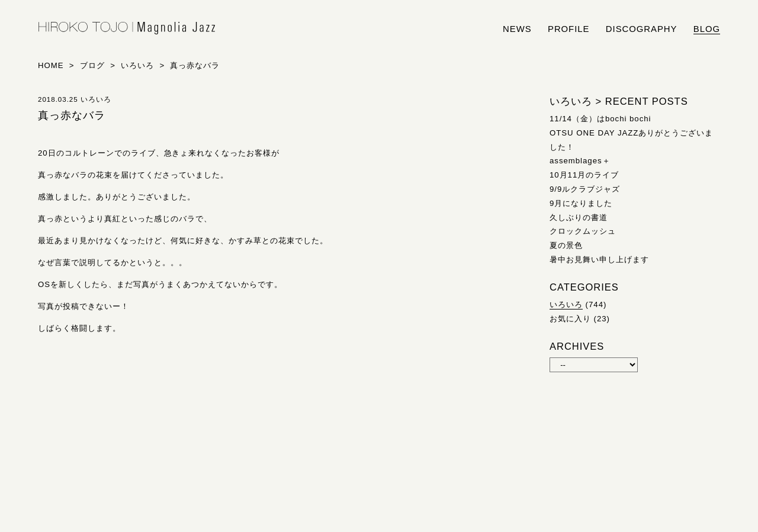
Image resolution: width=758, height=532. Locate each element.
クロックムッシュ (583, 231)
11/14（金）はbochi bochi (600, 119)
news (517, 29)
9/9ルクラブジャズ (585, 189)
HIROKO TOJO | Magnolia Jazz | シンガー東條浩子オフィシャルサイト (127, 28)
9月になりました (581, 203)
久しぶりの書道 (579, 217)
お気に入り (570, 319)
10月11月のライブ (584, 175)
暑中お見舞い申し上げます (599, 259)
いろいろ (566, 304)
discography (642, 29)
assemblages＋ (580, 161)
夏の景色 (566, 245)
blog (707, 29)
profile (568, 29)
